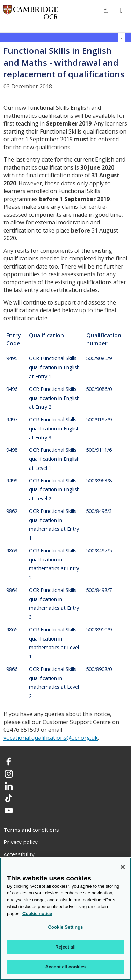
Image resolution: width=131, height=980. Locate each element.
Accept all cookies (66, 967)
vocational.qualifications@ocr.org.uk (51, 738)
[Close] (123, 867)
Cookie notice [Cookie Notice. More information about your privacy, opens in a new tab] (37, 913)
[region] (65, 919)
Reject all (65, 947)
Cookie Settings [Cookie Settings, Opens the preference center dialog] (65, 927)
